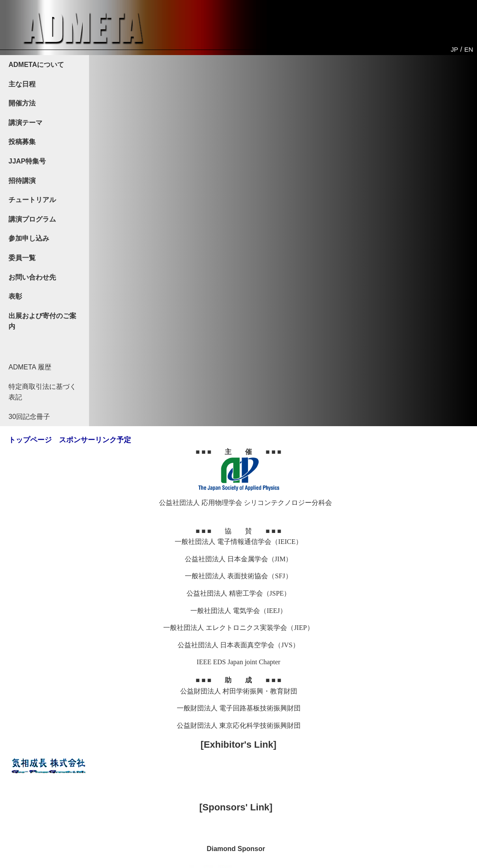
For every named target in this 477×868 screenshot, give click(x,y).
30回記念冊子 (29, 417)
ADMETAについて (36, 65)
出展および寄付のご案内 (42, 321)
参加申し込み (29, 238)
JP (455, 49)
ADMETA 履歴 (30, 367)
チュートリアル (32, 200)
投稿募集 (22, 142)
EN (469, 49)
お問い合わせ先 (32, 277)
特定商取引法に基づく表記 (42, 392)
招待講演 (22, 181)
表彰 (15, 296)
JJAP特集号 (27, 161)
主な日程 (22, 84)
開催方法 (22, 103)
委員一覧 (22, 258)
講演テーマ (25, 123)
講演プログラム (32, 219)
